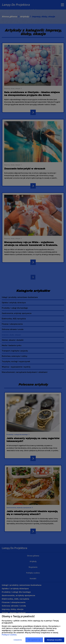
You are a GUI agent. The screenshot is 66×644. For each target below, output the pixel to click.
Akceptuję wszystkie (54, 640)
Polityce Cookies (9, 635)
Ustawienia (18, 640)
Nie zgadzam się (34, 640)
